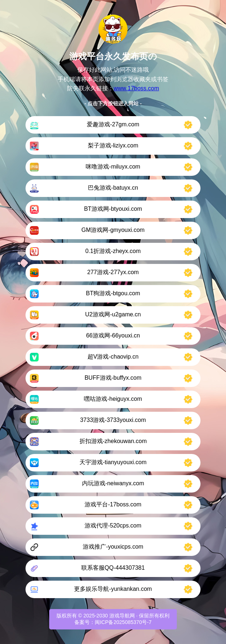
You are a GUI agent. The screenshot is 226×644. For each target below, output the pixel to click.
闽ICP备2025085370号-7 (123, 622)
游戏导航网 (122, 616)
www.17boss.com (137, 88)
